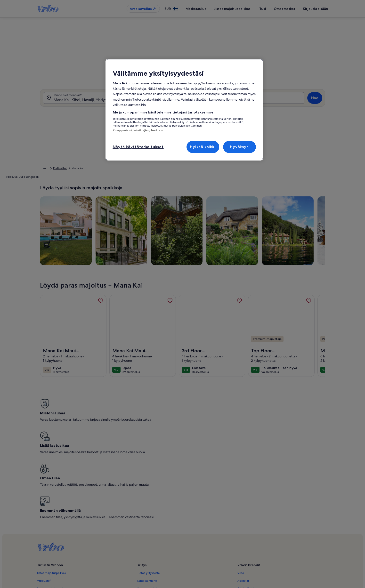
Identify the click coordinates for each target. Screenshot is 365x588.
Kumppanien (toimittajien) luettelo (138, 130)
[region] (184, 110)
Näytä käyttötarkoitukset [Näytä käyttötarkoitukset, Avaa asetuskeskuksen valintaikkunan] (138, 147)
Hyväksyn (239, 147)
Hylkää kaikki (203, 147)
